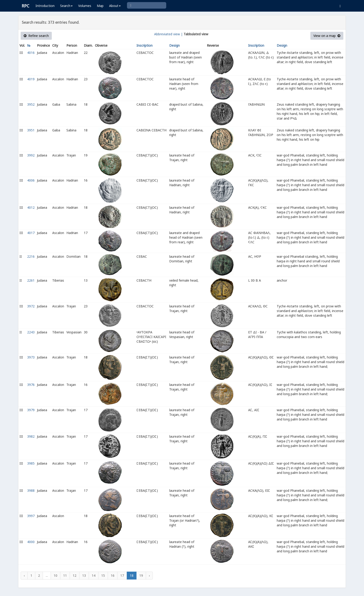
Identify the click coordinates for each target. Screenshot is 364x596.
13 (84, 575)
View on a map (327, 36)
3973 (31, 357)
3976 (31, 385)
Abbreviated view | (168, 34)
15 (103, 575)
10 (55, 575)
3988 (31, 490)
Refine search (36, 36)
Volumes (85, 6)
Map (100, 6)
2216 (31, 256)
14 (94, 575)
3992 (31, 155)
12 (75, 575)
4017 (31, 233)
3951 (31, 130)
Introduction (45, 6)
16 (113, 575)
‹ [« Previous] (24, 575)
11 (65, 575)
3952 (31, 104)
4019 (31, 79)
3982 (31, 436)
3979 (31, 410)
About (115, 6)
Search (66, 6)
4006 (31, 180)
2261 (31, 280)
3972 (31, 306)
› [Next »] (149, 575)
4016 (31, 53)
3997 (31, 516)
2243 (31, 332)
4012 (31, 207)
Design (174, 45)
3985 (31, 463)
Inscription (145, 45)
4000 (31, 542)
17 (122, 575)
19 (141, 575)
